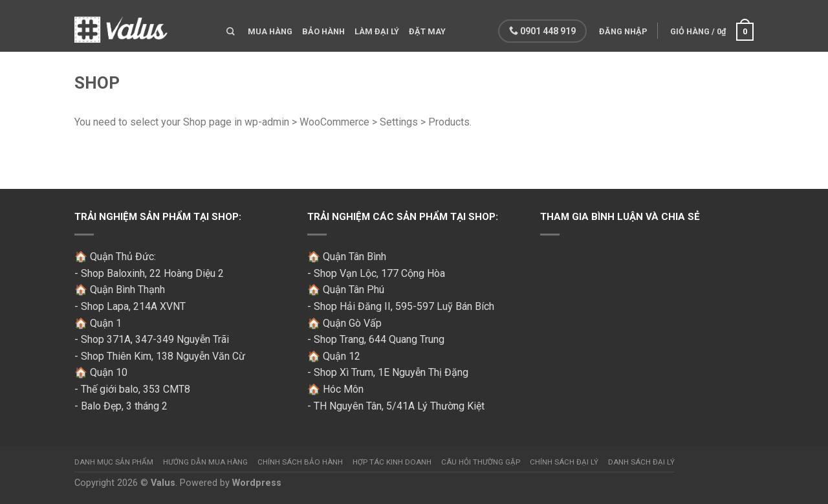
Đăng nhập (622, 31)
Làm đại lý (377, 31)
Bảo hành (323, 31)
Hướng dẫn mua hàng (205, 462)
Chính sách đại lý (564, 462)
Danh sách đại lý (641, 462)
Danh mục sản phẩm (114, 462)
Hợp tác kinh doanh (392, 462)
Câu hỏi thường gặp (481, 462)
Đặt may (427, 31)
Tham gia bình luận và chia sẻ (620, 217)
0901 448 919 (541, 31)
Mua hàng (270, 31)
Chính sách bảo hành (300, 462)
